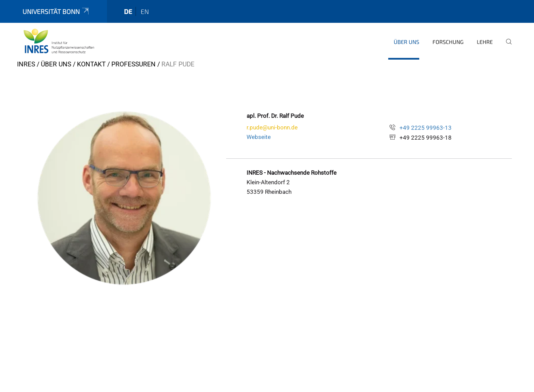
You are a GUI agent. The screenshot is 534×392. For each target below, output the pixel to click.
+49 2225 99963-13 (426, 128)
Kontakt (91, 64)
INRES (26, 64)
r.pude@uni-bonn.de (272, 127)
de (128, 11)
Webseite (259, 137)
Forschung (448, 42)
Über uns (406, 42)
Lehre (485, 42)
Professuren (133, 64)
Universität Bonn (56, 11)
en (145, 11)
